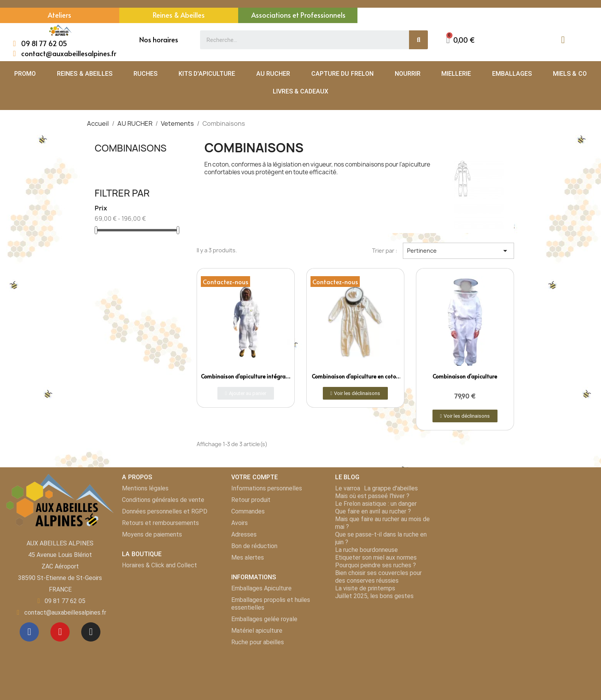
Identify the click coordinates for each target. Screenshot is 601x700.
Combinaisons (131, 148)
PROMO (25, 74)
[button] (461, 40)
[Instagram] (91, 632)
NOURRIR (408, 74)
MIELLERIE (456, 74)
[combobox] (300, 40)
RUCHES (145, 74)
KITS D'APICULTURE (207, 74)
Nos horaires (159, 39)
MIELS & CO (570, 74)
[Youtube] (60, 632)
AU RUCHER (273, 74)
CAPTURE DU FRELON (342, 74)
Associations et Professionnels (298, 15)
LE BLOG (347, 477)
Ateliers (59, 15)
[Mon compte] (563, 40)
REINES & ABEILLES (85, 74)
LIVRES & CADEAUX (301, 91)
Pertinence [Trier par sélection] (458, 251)
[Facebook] (29, 632)
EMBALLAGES (512, 74)
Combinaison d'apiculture (465, 376)
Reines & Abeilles (179, 15)
